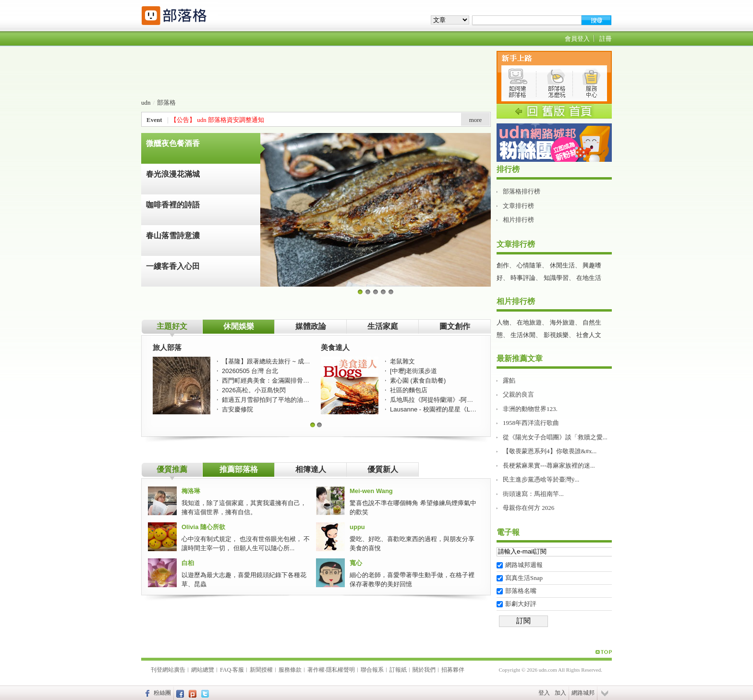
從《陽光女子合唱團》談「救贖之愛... (555, 437)
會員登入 (577, 39)
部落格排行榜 (522, 191)
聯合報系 (372, 670)
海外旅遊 (562, 322)
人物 (503, 322)
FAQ (225, 670)
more (476, 120)
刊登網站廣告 (168, 670)
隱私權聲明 (340, 670)
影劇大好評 (521, 604)
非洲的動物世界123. (530, 409)
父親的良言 (518, 394)
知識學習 (556, 278)
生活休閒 (523, 335)
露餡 (509, 380)
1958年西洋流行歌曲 (531, 423)
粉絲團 (162, 693)
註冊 (606, 39)
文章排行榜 (518, 206)
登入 (544, 693)
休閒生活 (562, 265)
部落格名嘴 (521, 591)
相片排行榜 (518, 220)
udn (146, 103)
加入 (560, 693)
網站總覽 (203, 670)
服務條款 (290, 670)
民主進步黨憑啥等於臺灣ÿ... (541, 479)
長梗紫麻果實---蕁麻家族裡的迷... (549, 465)
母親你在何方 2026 (528, 508)
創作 (503, 265)
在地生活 (589, 278)
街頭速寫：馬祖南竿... (533, 494)
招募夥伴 (453, 670)
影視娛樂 (556, 335)
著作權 (316, 670)
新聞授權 (261, 670)
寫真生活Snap (524, 578)
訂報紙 (398, 670)
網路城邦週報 (524, 565)
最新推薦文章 (520, 358)
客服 (238, 670)
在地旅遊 (529, 322)
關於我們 (424, 670)
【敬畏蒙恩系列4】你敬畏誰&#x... (550, 451)
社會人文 (589, 335)
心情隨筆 (529, 265)
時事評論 (523, 278)
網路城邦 (583, 693)
